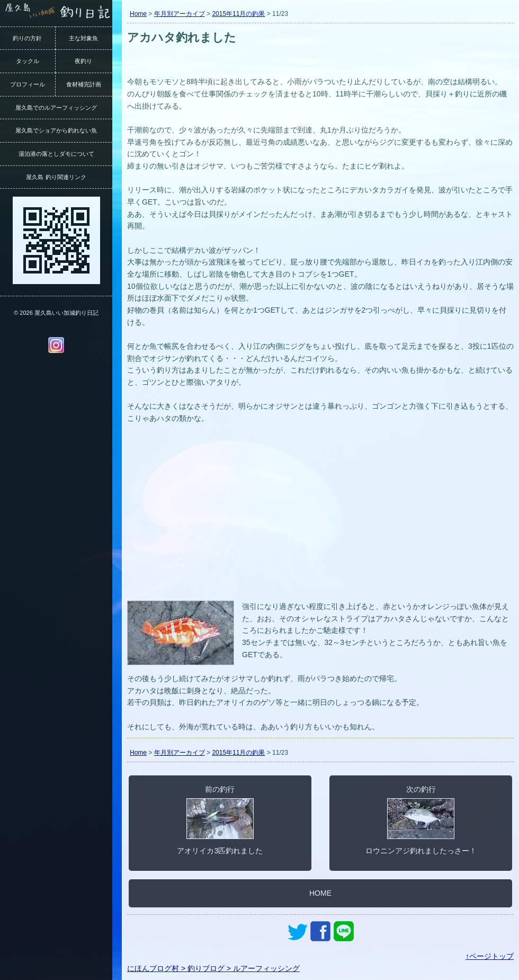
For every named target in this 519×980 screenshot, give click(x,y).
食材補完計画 (84, 84)
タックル (28, 61)
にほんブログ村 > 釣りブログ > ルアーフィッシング (213, 968)
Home (138, 14)
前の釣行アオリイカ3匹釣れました (220, 820)
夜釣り (83, 61)
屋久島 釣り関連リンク (56, 177)
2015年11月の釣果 (238, 14)
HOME (320, 893)
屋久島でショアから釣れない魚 (56, 130)
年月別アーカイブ (180, 14)
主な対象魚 (83, 38)
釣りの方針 (27, 38)
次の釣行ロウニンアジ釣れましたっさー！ (421, 820)
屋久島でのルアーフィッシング (56, 108)
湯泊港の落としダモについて (56, 154)
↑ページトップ (490, 956)
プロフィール (28, 84)
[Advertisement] (320, 518)
